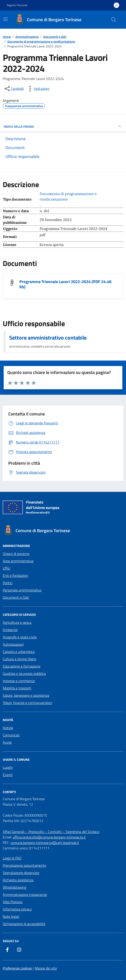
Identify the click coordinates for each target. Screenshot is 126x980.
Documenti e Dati (16, 597)
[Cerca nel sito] (114, 20)
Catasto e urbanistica (19, 652)
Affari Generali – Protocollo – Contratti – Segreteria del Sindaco (51, 832)
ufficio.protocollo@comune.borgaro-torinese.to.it (49, 837)
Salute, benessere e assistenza (26, 695)
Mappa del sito (46, 968)
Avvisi (7, 742)
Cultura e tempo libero (19, 659)
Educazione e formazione (22, 666)
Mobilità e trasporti (17, 688)
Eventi (8, 775)
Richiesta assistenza (18, 880)
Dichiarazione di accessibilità (24, 924)
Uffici (6, 568)
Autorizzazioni (13, 644)
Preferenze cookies (17, 968)
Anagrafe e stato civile (20, 637)
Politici (8, 583)
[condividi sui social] (14, 89)
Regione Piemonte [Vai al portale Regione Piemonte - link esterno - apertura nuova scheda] (17, 5)
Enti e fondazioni (15, 575)
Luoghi (8, 767)
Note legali (11, 916)
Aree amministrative (18, 561)
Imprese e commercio (19, 681)
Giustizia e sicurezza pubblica (24, 673)
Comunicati (11, 735)
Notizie (8, 728)
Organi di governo (16, 554)
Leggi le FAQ (12, 858)
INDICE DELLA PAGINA (63, 126)
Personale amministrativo (22, 590)
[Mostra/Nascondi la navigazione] (5, 19)
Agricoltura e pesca (17, 622)
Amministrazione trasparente (25, 895)
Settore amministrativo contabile (48, 338)
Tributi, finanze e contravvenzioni (27, 703)
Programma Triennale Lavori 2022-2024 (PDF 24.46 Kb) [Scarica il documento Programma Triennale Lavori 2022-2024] (65, 284)
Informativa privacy (17, 909)
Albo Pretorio (13, 902)
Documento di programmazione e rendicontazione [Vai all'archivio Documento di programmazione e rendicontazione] (68, 196)
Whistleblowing (14, 887)
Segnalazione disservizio (21, 873)
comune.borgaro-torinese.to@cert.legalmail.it (45, 843)
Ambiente (10, 630)
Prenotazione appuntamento (24, 865)
